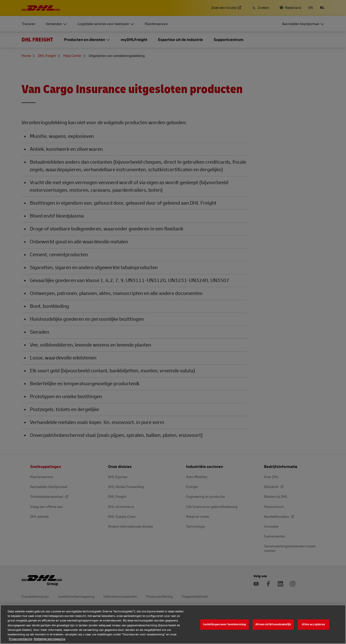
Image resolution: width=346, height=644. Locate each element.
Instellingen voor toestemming (225, 624)
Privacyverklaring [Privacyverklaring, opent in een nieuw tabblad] (21, 639)
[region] (173, 624)
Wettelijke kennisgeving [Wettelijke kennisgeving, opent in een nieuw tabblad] (49, 639)
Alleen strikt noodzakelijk (273, 624)
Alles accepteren (313, 624)
